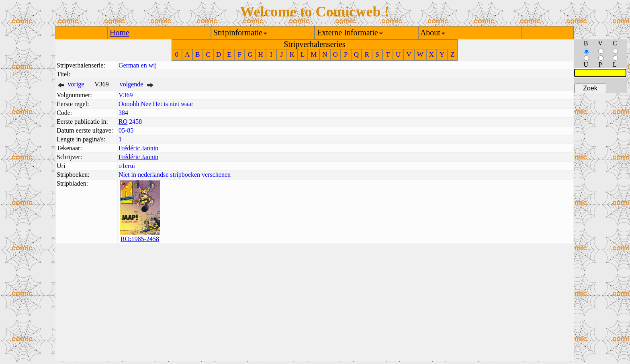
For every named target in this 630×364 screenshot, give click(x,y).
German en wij (138, 65)
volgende (132, 84)
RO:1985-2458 (140, 239)
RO (123, 122)
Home (120, 33)
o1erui (127, 166)
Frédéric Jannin (138, 148)
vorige (76, 84)
